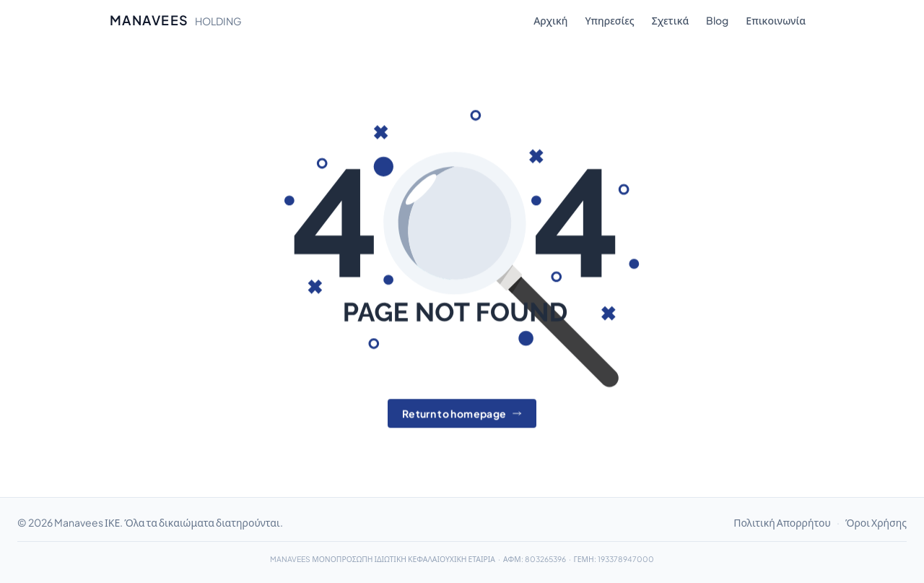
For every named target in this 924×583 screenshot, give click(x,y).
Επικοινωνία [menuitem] (776, 20)
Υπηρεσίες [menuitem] (609, 20)
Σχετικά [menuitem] (671, 20)
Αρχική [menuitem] (550, 20)
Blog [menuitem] (717, 20)
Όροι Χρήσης (876, 522)
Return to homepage (462, 414)
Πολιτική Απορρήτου (782, 522)
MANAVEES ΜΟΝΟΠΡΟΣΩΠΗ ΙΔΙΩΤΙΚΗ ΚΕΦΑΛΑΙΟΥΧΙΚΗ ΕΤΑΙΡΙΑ (383, 559)
